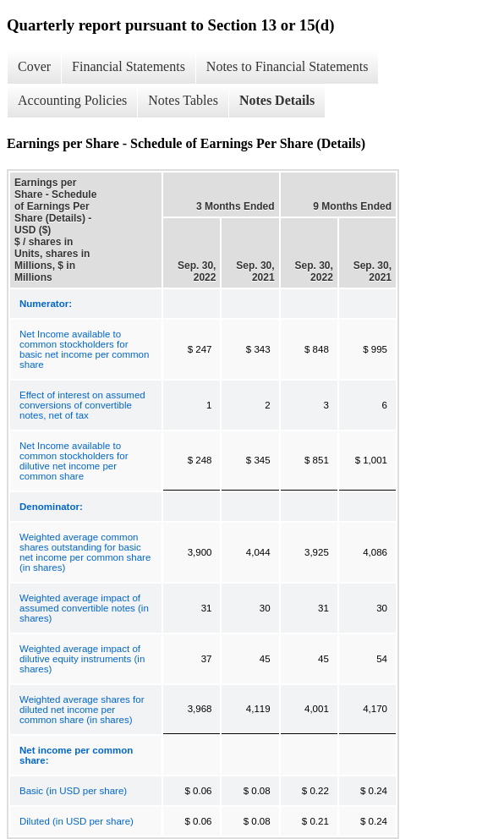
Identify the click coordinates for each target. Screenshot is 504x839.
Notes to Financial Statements (288, 66)
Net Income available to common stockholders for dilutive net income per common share (74, 461)
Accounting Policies (72, 100)
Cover (34, 66)
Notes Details (277, 100)
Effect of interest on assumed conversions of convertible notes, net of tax (82, 405)
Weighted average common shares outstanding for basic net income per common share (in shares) (85, 552)
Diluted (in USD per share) (77, 821)
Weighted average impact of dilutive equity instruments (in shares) (82, 659)
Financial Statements (129, 66)
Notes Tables (183, 100)
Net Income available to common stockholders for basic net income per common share (84, 349)
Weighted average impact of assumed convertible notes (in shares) (84, 608)
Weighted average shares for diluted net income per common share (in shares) (82, 710)
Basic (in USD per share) (73, 791)
